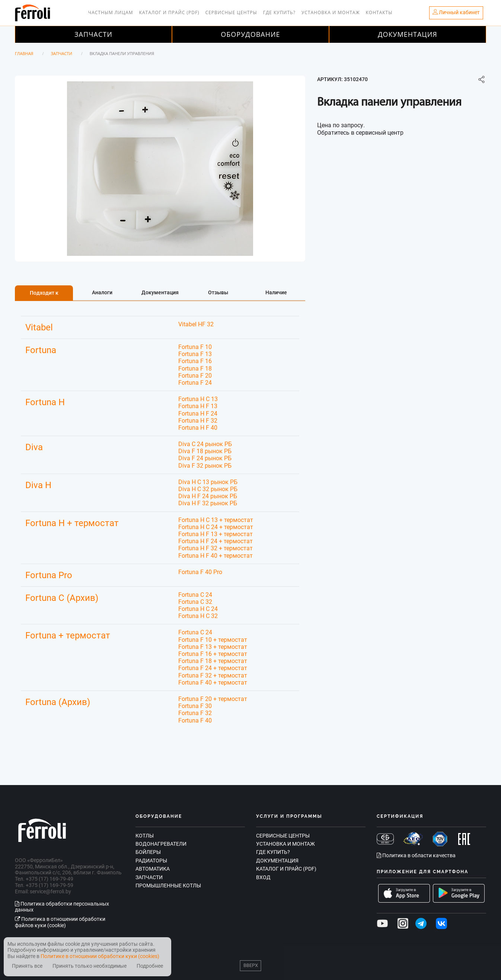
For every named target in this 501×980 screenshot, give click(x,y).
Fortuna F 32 (195, 713)
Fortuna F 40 (195, 720)
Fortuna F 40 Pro (200, 572)
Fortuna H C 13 (198, 399)
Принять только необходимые (90, 966)
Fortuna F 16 (195, 361)
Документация (408, 34)
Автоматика (153, 869)
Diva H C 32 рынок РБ (208, 489)
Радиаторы (151, 861)
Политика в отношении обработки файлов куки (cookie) (60, 922)
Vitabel (39, 327)
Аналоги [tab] (102, 292)
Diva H (38, 485)
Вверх (251, 965)
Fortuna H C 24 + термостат (216, 527)
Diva (34, 447)
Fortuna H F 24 (198, 414)
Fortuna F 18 (195, 369)
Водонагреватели (161, 844)
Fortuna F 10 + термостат (213, 640)
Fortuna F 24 (195, 383)
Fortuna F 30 (195, 706)
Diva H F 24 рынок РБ (208, 496)
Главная (24, 53)
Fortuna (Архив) (58, 702)
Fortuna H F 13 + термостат (216, 534)
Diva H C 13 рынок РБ (208, 482)
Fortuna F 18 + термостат (213, 661)
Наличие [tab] (276, 292)
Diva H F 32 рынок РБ (208, 503)
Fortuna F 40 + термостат (213, 683)
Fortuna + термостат (68, 635)
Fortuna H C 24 (198, 609)
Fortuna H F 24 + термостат (216, 541)
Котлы (145, 836)
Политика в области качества (416, 855)
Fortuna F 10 (195, 347)
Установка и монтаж (331, 12)
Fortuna (41, 350)
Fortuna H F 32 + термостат (216, 548)
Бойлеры (148, 852)
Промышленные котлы (168, 885)
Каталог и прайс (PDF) (169, 12)
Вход (263, 877)
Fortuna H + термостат (72, 523)
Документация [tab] (160, 292)
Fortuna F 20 (195, 376)
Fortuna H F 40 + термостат (216, 556)
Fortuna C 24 (195, 595)
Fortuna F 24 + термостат (213, 668)
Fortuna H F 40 (198, 428)
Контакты (379, 12)
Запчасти (93, 34)
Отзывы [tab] (218, 292)
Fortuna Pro (49, 575)
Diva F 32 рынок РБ (205, 466)
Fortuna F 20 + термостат (213, 699)
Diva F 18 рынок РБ (205, 451)
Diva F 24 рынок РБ (205, 458)
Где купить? (279, 12)
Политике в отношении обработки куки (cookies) (100, 956)
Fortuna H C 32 (198, 616)
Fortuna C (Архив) (62, 598)
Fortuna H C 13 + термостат (216, 520)
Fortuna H (45, 402)
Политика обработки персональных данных (62, 907)
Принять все (27, 966)
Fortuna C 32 (195, 602)
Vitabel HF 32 (196, 324)
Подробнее (150, 966)
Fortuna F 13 (195, 354)
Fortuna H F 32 (198, 421)
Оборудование (250, 34)
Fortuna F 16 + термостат (213, 654)
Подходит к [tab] (44, 293)
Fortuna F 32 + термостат (213, 675)
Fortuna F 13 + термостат (213, 647)
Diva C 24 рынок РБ (205, 444)
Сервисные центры (231, 12)
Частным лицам (111, 12)
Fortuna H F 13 (198, 406)
